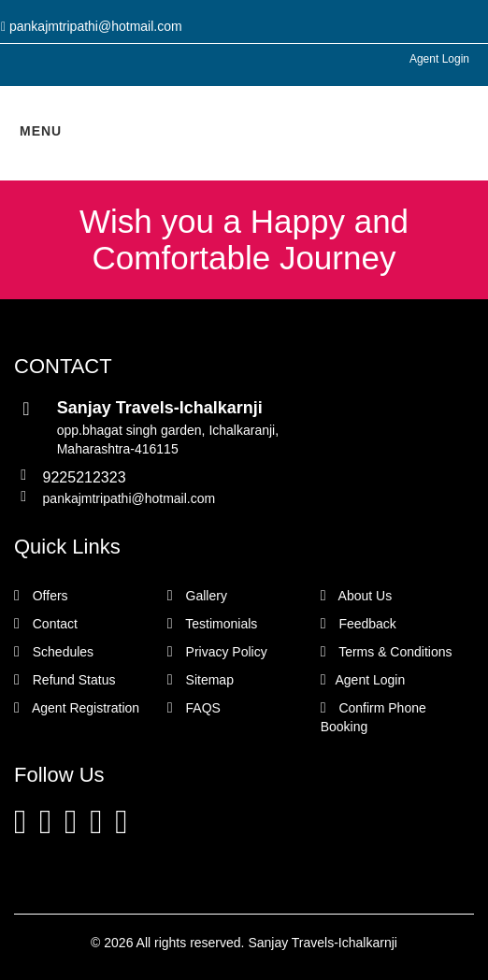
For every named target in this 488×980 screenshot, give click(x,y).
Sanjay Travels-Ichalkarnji (323, 943)
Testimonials (213, 624)
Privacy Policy (217, 652)
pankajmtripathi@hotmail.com (129, 498)
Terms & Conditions (387, 652)
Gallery (197, 596)
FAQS (194, 708)
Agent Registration (77, 708)
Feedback (359, 624)
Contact (46, 624)
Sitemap (201, 680)
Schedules (54, 652)
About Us (357, 596)
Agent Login (439, 59)
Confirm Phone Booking (373, 717)
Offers (41, 596)
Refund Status (65, 680)
